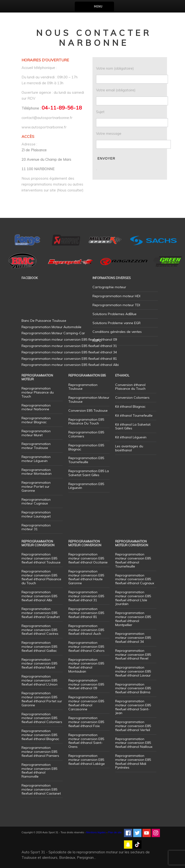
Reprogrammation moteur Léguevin (36, 459)
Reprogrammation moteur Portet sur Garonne (36, 487)
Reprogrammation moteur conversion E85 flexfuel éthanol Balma (133, 688)
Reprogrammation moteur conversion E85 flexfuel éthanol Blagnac (40, 735)
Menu (98, 6)
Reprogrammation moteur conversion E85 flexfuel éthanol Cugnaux (135, 579)
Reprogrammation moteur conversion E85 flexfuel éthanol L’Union (40, 680)
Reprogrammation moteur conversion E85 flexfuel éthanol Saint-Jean (133, 707)
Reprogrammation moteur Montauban (37, 472)
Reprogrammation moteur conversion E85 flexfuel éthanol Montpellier (133, 619)
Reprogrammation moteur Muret (36, 433)
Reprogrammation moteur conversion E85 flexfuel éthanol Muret (39, 664)
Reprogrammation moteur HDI (116, 296)
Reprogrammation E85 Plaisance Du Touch (86, 421)
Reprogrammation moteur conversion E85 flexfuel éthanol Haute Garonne (86, 577)
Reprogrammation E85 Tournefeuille (86, 460)
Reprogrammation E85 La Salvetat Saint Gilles (89, 473)
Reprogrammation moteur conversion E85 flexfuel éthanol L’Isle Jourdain (133, 598)
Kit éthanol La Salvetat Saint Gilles (133, 426)
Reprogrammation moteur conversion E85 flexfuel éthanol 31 (86, 596)
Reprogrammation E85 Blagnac (86, 447)
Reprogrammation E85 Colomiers (86, 434)
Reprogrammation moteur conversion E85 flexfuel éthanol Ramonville (39, 771)
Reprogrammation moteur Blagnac (36, 420)
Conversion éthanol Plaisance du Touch (130, 387)
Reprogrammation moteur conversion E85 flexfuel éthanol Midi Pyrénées (133, 762)
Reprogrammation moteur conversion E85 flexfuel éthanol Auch (86, 630)
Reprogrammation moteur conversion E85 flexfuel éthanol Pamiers (40, 752)
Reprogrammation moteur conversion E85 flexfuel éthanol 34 (133, 638)
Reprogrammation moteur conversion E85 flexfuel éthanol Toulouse (41, 558)
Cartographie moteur (109, 287)
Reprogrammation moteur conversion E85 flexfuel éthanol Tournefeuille (133, 560)
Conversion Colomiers (132, 398)
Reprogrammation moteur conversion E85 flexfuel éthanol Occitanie (88, 558)
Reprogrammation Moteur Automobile (51, 327)
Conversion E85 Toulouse (88, 411)
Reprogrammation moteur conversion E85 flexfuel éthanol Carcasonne (86, 703)
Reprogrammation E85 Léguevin (86, 486)
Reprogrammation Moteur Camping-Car (53, 333)
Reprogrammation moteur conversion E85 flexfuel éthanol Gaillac (39, 647)
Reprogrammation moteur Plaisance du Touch (38, 392)
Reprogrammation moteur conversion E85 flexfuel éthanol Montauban (86, 665)
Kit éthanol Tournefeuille (134, 415)
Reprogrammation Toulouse (83, 387)
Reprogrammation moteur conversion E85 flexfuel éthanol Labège (87, 760)
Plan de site (115, 832)
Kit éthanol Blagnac (130, 406)
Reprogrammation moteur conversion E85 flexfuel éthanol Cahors (86, 647)
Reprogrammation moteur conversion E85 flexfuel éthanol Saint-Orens (86, 741)
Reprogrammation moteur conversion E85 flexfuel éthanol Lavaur (133, 671)
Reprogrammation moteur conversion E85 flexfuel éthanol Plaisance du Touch (41, 577)
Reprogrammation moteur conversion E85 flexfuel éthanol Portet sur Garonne (42, 699)
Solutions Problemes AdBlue (115, 314)
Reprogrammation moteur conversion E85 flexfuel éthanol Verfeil (133, 726)
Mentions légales (96, 832)
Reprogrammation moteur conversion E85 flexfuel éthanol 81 (86, 613)
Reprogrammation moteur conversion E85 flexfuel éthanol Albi (39, 596)
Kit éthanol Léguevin (131, 437)
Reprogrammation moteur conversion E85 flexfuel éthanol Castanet (41, 789)
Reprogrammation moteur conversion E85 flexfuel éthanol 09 (86, 684)
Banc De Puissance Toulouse (44, 321)
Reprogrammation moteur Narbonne (36, 407)
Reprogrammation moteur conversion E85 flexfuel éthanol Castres (40, 630)
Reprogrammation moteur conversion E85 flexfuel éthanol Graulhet (41, 613)
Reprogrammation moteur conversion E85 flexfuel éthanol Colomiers (42, 718)
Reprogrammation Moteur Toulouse (89, 400)
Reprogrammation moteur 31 (36, 527)
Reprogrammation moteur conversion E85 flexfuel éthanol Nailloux (134, 743)
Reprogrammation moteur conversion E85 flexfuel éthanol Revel (133, 655)
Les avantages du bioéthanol (129, 448)
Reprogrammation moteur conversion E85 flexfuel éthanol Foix (86, 722)
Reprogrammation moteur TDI (116, 305)
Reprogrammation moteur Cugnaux (36, 502)
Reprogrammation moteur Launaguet (36, 514)
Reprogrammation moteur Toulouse (36, 446)
